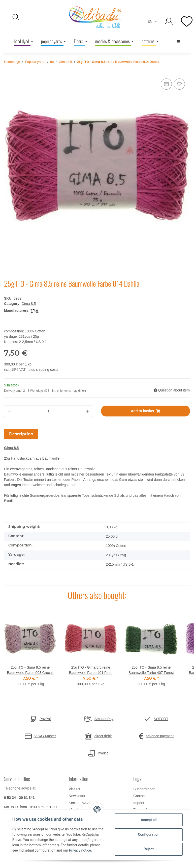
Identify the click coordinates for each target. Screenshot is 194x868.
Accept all (149, 820)
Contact (139, 796)
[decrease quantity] (10, 411)
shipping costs (47, 370)
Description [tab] (21, 434)
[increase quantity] (87, 411)
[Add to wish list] (179, 84)
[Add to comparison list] (166, 84)
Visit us (74, 789)
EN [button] (150, 21)
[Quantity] (48, 411)
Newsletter (77, 796)
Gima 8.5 (29, 304)
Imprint (139, 803)
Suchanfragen (144, 789)
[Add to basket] (145, 411)
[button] (32, 17)
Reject (149, 849)
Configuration (149, 834)
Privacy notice (80, 850)
